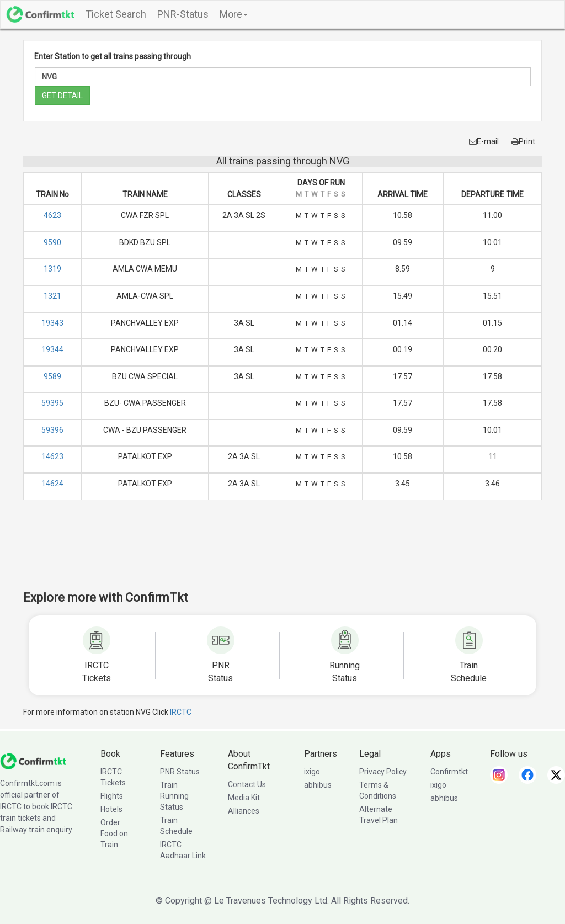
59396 (52, 430)
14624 (52, 484)
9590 (52, 242)
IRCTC (181, 712)
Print (523, 141)
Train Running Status (174, 796)
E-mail (484, 141)
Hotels (111, 809)
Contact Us (247, 784)
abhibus (318, 785)
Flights (112, 796)
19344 (52, 349)
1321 (52, 296)
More (234, 14)
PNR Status (180, 772)
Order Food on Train (114, 833)
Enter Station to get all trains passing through (113, 56)
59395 (52, 403)
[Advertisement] (282, 553)
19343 (52, 323)
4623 (52, 215)
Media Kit (244, 798)
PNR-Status (183, 14)
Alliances (244, 811)
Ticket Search (116, 14)
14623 (52, 456)
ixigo (312, 772)
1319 (52, 269)
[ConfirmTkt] (33, 761)
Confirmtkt (449, 772)
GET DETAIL (62, 95)
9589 (52, 376)
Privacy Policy (383, 772)
